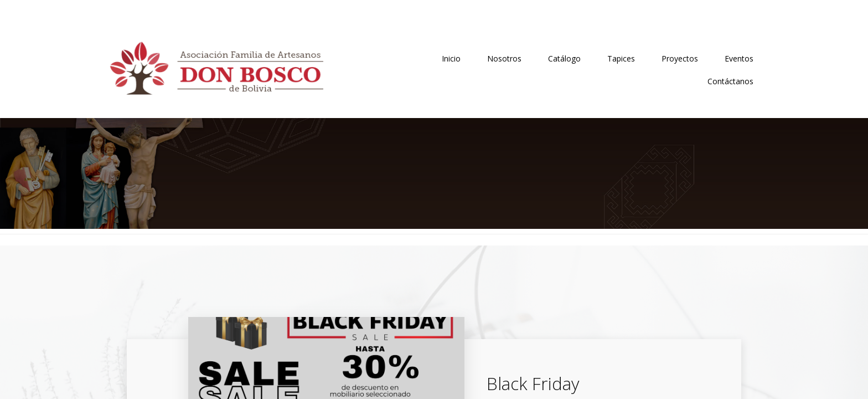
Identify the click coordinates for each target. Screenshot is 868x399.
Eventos (739, 58)
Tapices (621, 58)
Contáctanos (730, 81)
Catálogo (564, 58)
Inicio (451, 58)
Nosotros (504, 58)
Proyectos (680, 58)
